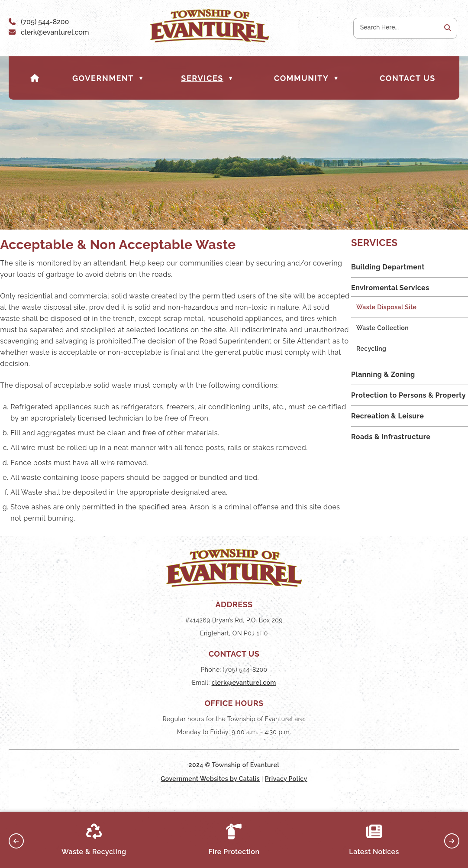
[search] (397, 27)
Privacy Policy (286, 796)
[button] (447, 28)
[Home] (35, 78)
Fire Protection (234, 840)
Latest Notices (374, 840)
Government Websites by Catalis (210, 796)
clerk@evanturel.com (55, 32)
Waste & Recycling (94, 840)
